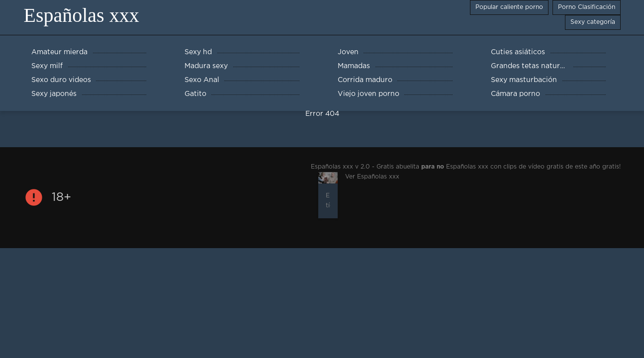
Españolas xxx (82, 15)
